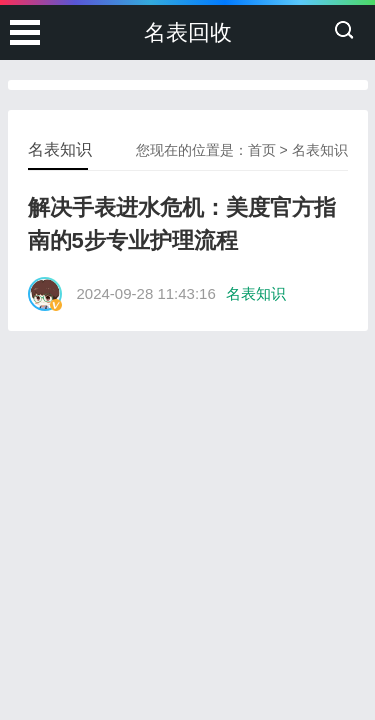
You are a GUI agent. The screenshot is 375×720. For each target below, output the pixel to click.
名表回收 (188, 32)
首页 (262, 150)
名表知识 (320, 150)
